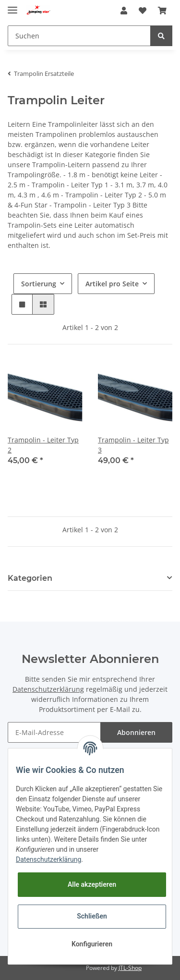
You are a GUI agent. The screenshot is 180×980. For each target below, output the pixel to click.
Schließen (92, 916)
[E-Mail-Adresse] (54, 732)
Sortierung (39, 284)
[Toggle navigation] (12, 6)
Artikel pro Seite (112, 284)
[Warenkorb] (162, 11)
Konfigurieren (92, 944)
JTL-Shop (130, 968)
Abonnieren (136, 732)
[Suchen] (79, 36)
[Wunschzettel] (143, 11)
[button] (124, 11)
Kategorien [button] (30, 578)
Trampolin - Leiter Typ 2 (43, 445)
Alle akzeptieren (92, 884)
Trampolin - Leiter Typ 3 (133, 445)
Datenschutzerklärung (48, 689)
